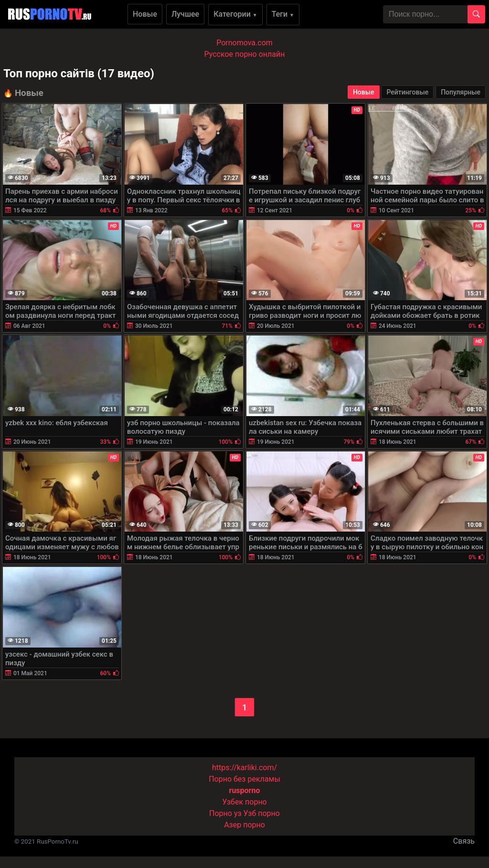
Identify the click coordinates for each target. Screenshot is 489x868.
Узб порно (262, 813)
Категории (235, 14)
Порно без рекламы (244, 779)
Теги (283, 14)
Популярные (461, 92)
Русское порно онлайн (245, 54)
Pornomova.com (244, 43)
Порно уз (225, 813)
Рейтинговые (407, 92)
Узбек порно (244, 802)
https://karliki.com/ (244, 768)
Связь (464, 841)
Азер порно (244, 825)
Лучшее (185, 14)
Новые (145, 14)
